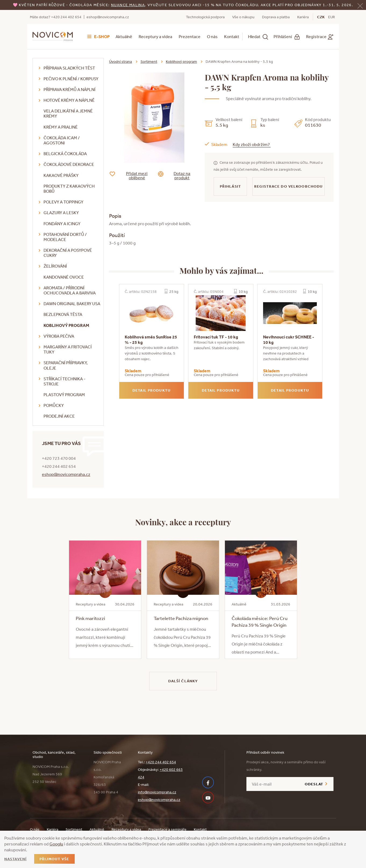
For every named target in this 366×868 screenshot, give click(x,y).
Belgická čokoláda (65, 154)
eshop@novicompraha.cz (108, 17)
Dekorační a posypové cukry (68, 253)
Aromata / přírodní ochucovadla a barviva (70, 290)
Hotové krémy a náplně (69, 100)
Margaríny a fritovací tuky (68, 349)
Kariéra (303, 17)
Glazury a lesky (61, 213)
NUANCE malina (128, 5)
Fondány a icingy (62, 224)
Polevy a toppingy (63, 202)
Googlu (56, 844)
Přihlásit (230, 186)
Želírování (55, 266)
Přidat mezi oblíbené (133, 176)
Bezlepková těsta (63, 314)
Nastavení (15, 859)
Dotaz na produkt (178, 176)
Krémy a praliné (61, 127)
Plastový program (64, 395)
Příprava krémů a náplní (69, 89)
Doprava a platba (276, 17)
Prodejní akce (59, 416)
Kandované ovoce (64, 277)
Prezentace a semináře (167, 829)
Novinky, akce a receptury (183, 522)
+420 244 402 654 (161, 762)
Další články (183, 681)
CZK (321, 17)
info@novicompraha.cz (157, 792)
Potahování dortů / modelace (65, 237)
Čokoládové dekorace (69, 164)
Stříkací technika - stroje (64, 381)
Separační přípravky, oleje (66, 365)
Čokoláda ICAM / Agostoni (62, 140)
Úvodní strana (121, 61)
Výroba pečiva (59, 336)
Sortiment (149, 61)
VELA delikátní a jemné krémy (68, 113)
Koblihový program (66, 325)
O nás (212, 37)
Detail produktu (152, 390)
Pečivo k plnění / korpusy (71, 79)
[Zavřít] (360, 5)
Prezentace (190, 37)
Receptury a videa (155, 37)
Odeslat (314, 784)
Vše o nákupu (243, 17)
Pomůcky (54, 405)
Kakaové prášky (61, 175)
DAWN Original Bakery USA (72, 304)
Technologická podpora (205, 17)
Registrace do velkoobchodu (288, 186)
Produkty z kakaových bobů (69, 189)
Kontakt (232, 37)
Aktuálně (124, 37)
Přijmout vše (54, 859)
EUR (331, 17)
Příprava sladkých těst (69, 68)
